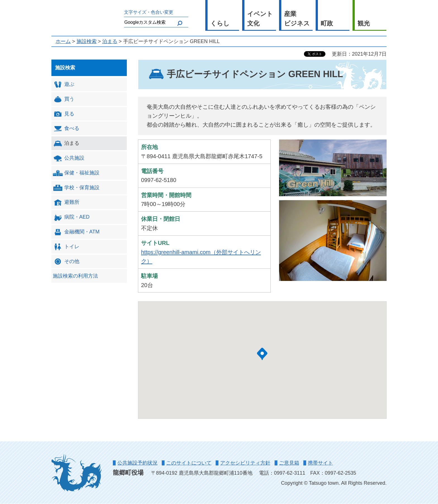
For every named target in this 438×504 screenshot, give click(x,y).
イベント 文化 (260, 19)
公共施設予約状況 (137, 463)
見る (64, 114)
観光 (364, 23)
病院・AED (71, 217)
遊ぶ (64, 85)
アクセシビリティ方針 (245, 463)
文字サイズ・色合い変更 (149, 12)
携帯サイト (320, 463)
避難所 (66, 203)
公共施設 (69, 158)
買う (64, 99)
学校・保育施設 (76, 188)
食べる (66, 129)
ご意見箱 (289, 463)
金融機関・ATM (76, 232)
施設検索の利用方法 (75, 276)
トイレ (66, 247)
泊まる (110, 41)
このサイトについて (189, 463)
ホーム (63, 41)
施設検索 (87, 41)
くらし (220, 23)
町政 (327, 23)
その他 (66, 262)
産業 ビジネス (297, 19)
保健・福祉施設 (76, 173)
